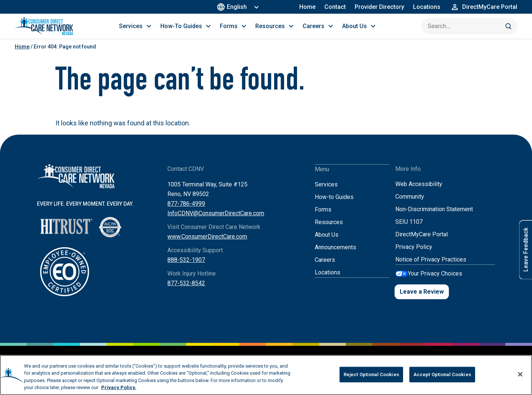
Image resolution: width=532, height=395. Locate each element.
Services (326, 191)
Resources (329, 229)
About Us (327, 242)
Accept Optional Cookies (442, 374)
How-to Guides (334, 204)
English (233, 7)
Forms (323, 217)
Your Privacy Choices (435, 281)
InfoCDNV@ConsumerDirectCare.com (216, 221)
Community (410, 204)
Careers (325, 267)
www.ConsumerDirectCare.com (207, 244)
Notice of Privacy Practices (431, 267)
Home (307, 7)
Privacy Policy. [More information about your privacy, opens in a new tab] (119, 387)
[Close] (520, 374)
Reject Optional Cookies (371, 374)
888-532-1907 (186, 267)
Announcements (335, 254)
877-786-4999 (186, 211)
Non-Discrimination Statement (434, 217)
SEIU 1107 (409, 229)
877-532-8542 (186, 291)
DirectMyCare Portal (422, 242)
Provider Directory (379, 7)
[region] (266, 375)
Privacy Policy (414, 254)
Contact (335, 7)
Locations (427, 7)
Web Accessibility (419, 191)
